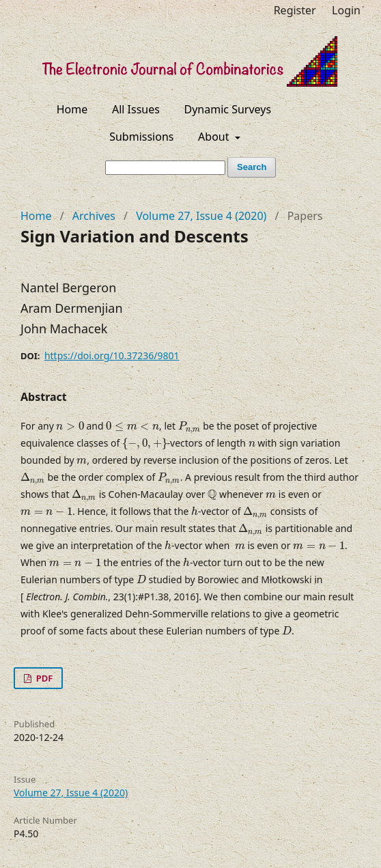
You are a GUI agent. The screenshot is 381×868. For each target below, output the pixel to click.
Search (252, 167)
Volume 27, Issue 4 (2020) (201, 216)
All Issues (136, 109)
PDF (43, 678)
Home (72, 109)
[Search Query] (165, 168)
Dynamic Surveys (228, 109)
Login (346, 10)
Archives (94, 216)
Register (295, 10)
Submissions (141, 137)
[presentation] (70, 426)
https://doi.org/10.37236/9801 (112, 355)
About (215, 137)
